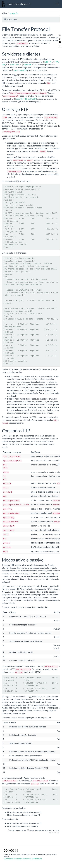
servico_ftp (14, 13)
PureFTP (28, 65)
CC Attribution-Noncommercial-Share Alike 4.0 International (23, 859)
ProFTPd (14, 65)
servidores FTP (20, 70)
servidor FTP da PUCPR (26, 99)
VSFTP (48, 62)
